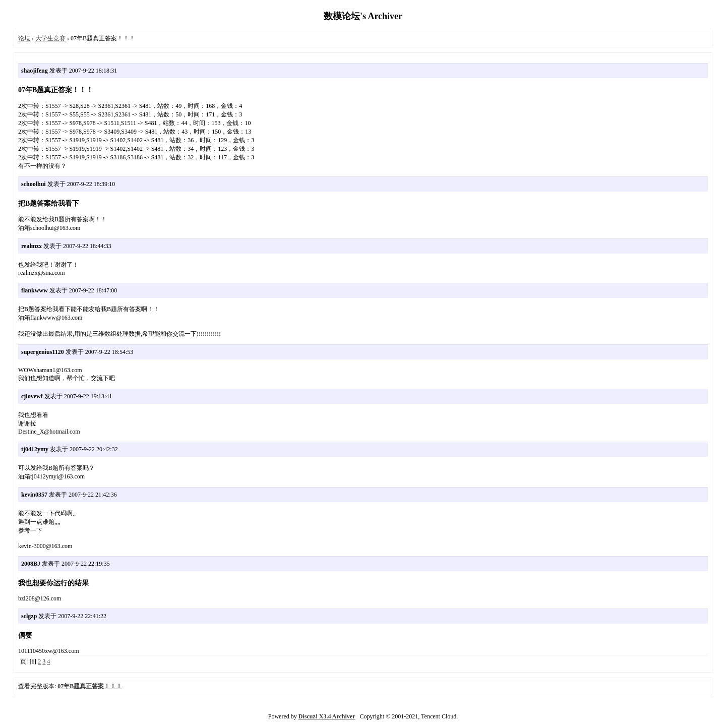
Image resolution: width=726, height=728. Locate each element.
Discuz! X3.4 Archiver (327, 716)
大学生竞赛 (50, 38)
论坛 (24, 38)
